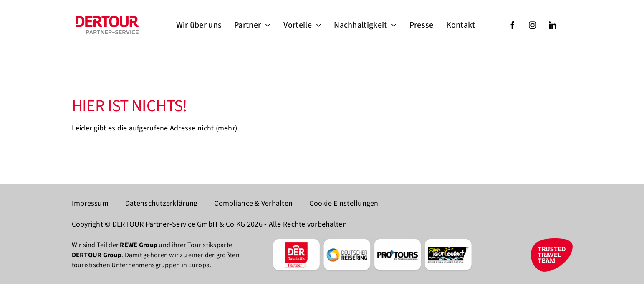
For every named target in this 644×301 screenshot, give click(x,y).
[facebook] (513, 25)
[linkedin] (553, 25)
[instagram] (533, 25)
